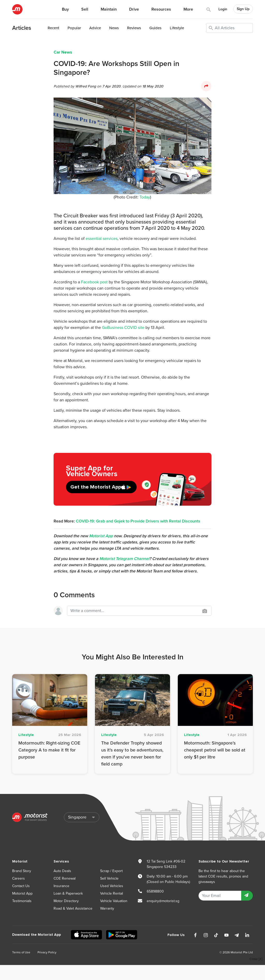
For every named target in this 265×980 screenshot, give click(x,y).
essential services (102, 239)
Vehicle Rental (112, 893)
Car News (63, 52)
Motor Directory (66, 901)
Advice (95, 28)
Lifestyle (177, 28)
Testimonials (22, 901)
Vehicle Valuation (114, 901)
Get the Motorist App (96, 487)
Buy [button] (65, 9)
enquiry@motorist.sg (163, 901)
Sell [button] (85, 9)
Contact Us (21, 886)
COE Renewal (65, 878)
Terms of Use (21, 952)
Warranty (107, 908)
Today (145, 197)
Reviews (134, 28)
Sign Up (243, 9)
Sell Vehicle (109, 878)
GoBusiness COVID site (123, 328)
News (114, 28)
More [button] (188, 9)
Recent (53, 28)
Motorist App (22, 893)
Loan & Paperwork (68, 893)
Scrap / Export (111, 871)
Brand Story (22, 871)
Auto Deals (62, 871)
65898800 (155, 891)
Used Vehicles (112, 886)
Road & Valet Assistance (73, 908)
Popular (74, 28)
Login (223, 9)
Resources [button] (161, 9)
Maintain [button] (109, 9)
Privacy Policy (47, 952)
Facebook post (94, 282)
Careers (19, 878)
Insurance (61, 886)
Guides (155, 28)
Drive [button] (134, 9)
